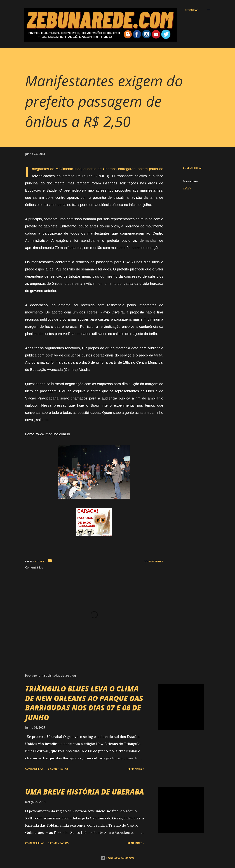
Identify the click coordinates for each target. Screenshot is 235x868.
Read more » (136, 769)
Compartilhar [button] (193, 168)
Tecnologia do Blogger (117, 858)
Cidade (187, 188)
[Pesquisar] (192, 10)
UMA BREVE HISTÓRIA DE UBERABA (85, 792)
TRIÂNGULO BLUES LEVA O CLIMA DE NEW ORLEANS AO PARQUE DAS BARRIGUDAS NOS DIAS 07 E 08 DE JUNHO (84, 703)
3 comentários (58, 769)
